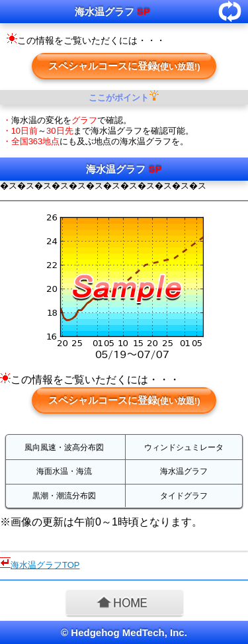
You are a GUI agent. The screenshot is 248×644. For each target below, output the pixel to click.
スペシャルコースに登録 (124, 66)
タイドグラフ (184, 496)
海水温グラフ (184, 471)
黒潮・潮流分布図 (64, 496)
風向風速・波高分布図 (64, 447)
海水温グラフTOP (45, 565)
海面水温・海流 (64, 471)
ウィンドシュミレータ (184, 447)
